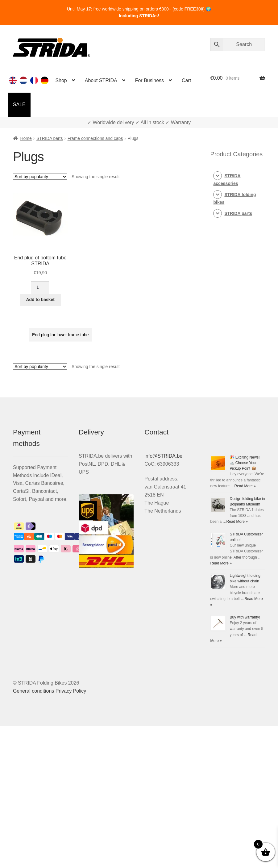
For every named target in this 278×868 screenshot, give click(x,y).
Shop (61, 80)
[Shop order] (40, 177)
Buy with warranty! (245, 617)
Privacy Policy (71, 691)
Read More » (245, 486)
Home (26, 138)
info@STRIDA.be (163, 456)
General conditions (33, 691)
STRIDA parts (50, 138)
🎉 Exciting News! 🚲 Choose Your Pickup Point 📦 (245, 463)
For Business (149, 80)
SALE (19, 105)
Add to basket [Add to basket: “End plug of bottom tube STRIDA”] (40, 300)
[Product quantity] (40, 287)
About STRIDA (101, 80)
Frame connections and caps (95, 138)
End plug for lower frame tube (60, 335)
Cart (186, 80)
